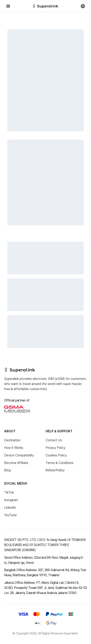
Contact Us (54, 440)
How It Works (14, 448)
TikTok (9, 492)
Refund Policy (55, 470)
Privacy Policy (56, 448)
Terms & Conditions (60, 463)
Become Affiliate (16, 463)
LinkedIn (10, 508)
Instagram (11, 500)
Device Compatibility (19, 455)
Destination (12, 440)
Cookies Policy (56, 455)
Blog (7, 470)
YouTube (10, 515)
